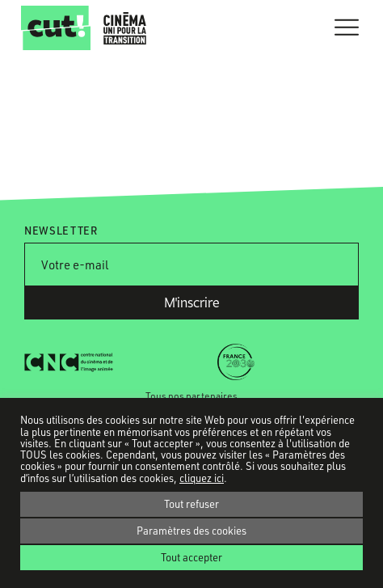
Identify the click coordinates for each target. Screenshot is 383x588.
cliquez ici (202, 478)
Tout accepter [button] (191, 557)
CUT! (56, 28)
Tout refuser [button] (191, 504)
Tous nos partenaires (191, 396)
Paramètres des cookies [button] (191, 531)
